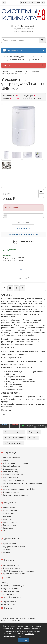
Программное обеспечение (14, 574)
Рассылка (7, 516)
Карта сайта (8, 528)
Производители (9, 544)
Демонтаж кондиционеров (14, 457)
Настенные (33, 438)
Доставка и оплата (11, 478)
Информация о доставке (13, 475)
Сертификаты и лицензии (14, 481)
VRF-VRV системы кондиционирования (19, 571)
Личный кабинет (10, 508)
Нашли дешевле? (23, 229)
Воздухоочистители (11, 565)
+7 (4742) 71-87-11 (10, 591)
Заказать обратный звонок (23, 31)
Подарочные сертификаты (14, 547)
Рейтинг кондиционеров (13, 443)
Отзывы (6, 549)
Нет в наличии (23, 222)
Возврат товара (9, 525)
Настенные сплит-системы (14, 438)
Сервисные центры (11, 492)
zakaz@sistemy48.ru (11, 597)
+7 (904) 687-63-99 (10, 594)
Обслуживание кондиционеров (16, 463)
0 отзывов (38, 98)
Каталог (23, 65)
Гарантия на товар (11, 472)
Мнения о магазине (11, 522)
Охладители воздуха (12, 568)
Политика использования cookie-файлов (20, 489)
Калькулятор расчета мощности (16, 495)
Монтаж (6, 460)
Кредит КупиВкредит (11, 466)
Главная (5, 71)
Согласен (23, 640)
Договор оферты (10, 469)
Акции (6, 531)
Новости (7, 552)
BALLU (18, 96)
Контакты (7, 519)
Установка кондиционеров (14, 432)
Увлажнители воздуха (19, 71)
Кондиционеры (34, 432)
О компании (8, 486)
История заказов (10, 511)
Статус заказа (9, 514)
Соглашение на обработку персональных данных (23, 483)
